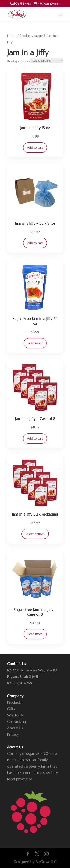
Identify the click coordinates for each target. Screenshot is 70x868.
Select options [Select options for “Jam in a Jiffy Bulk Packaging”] (35, 534)
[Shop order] (47, 61)
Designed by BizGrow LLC (35, 862)
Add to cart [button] (35, 147)
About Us (15, 728)
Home (12, 36)
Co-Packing (17, 722)
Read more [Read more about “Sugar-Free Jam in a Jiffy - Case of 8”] (35, 634)
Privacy (13, 734)
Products (14, 702)
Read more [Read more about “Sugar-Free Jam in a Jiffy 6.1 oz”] (35, 343)
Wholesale (16, 715)
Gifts (11, 709)
